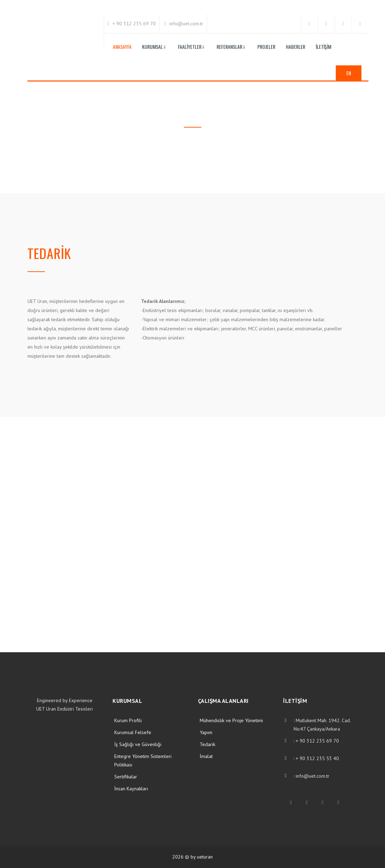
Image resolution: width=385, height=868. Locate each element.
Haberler (296, 47)
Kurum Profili (128, 720)
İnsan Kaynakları (131, 789)
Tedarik (207, 744)
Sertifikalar (126, 777)
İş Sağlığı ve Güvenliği (138, 744)
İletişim (323, 47)
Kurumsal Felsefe (133, 732)
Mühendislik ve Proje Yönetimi (231, 720)
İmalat (206, 756)
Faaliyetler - (191, 47)
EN (349, 73)
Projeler (266, 47)
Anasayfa (122, 47)
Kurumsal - (154, 47)
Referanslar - (231, 47)
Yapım (206, 732)
